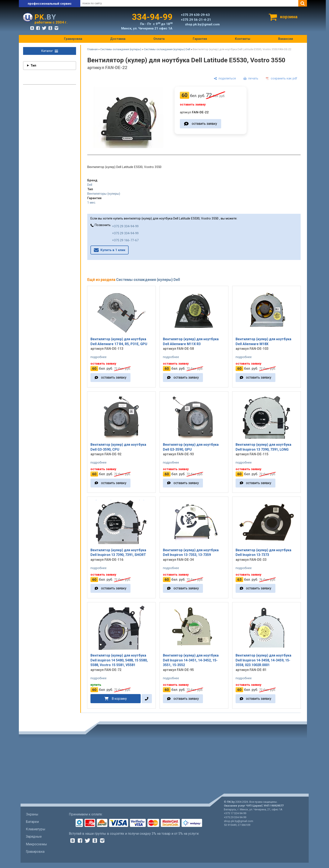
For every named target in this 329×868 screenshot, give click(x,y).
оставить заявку (204, 124)
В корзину (119, 699)
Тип (33, 65)
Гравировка (73, 39)
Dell (90, 185)
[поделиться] (225, 79)
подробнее (99, 357)
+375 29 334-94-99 (125, 226)
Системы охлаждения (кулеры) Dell (167, 49)
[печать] (251, 79)
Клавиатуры (36, 829)
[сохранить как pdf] (282, 79)
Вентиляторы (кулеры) (104, 194)
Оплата (159, 39)
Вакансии (286, 39)
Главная (92, 49)
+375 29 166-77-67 (125, 240)
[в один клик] (147, 699)
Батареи (32, 822)
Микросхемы (36, 844)
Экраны (32, 814)
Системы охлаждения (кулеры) (121, 49)
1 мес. (92, 203)
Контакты (243, 39)
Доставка (118, 39)
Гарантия (200, 39)
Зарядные (34, 837)
